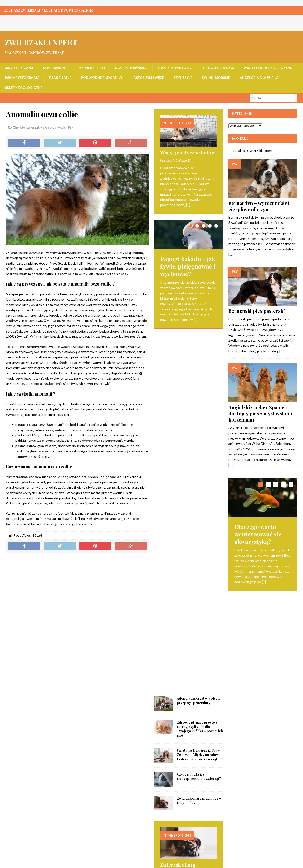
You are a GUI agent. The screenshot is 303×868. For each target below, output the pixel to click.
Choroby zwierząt (26, 127)
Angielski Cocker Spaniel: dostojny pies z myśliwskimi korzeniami (260, 413)
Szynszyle (183, 78)
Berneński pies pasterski (257, 311)
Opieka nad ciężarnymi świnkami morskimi (180, 642)
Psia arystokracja (22, 78)
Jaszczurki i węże (148, 78)
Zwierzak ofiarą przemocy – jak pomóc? (199, 439)
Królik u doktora (174, 68)
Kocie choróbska (131, 68)
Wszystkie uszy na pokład (268, 68)
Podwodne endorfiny (102, 78)
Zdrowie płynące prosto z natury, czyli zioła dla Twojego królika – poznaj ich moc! (200, 367)
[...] (188, 205)
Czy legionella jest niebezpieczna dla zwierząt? (199, 415)
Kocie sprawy (55, 68)
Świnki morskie (216, 78)
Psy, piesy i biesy (91, 68)
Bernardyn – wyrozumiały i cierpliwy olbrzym (259, 206)
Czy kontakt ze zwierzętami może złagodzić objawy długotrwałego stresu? (185, 794)
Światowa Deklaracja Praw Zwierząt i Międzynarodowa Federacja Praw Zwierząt (199, 393)
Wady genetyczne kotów (188, 152)
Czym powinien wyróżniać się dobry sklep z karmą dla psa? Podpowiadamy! (187, 717)
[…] (231, 254)
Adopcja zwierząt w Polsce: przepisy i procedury (198, 339)
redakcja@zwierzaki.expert (250, 151)
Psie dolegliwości (217, 68)
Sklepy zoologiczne (24, 88)
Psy (71, 127)
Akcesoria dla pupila (259, 78)
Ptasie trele (60, 78)
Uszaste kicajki (19, 68)
